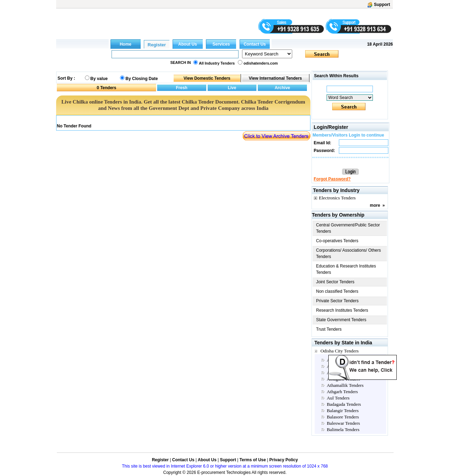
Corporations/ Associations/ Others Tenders (349, 253)
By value (99, 79)
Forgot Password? (332, 179)
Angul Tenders (340, 373)
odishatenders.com (261, 63)
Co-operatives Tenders (337, 241)
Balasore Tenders (343, 417)
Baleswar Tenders (343, 423)
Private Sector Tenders (337, 301)
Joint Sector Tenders (335, 282)
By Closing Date (142, 79)
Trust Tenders (329, 329)
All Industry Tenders (217, 63)
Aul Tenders (338, 398)
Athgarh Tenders (342, 392)
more (375, 205)
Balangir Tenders (343, 411)
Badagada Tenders (344, 404)
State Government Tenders (341, 320)
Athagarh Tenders (343, 379)
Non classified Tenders (337, 291)
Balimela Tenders (343, 429)
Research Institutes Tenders (342, 310)
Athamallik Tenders (345, 385)
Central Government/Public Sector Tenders (348, 228)
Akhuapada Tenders (345, 360)
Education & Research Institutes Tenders (346, 269)
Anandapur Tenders (345, 366)
